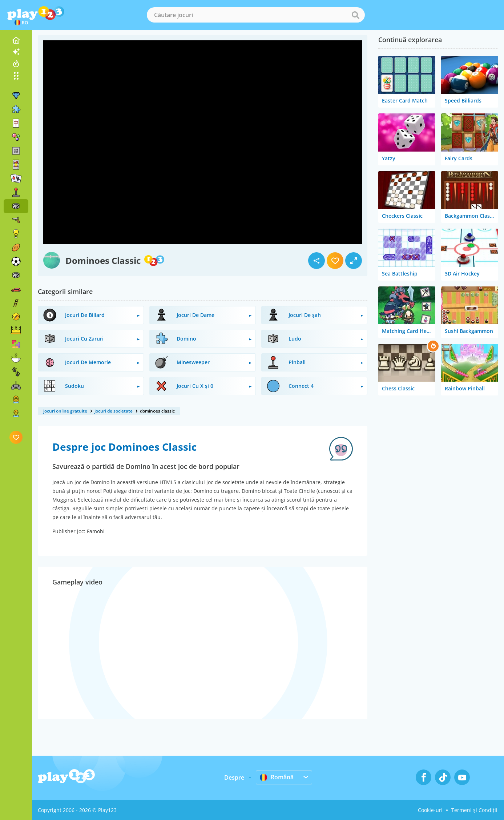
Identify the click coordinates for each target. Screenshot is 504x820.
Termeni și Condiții (474, 810)
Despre (234, 777)
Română (277, 777)
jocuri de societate (114, 411)
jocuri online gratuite (65, 411)
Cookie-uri (430, 810)
